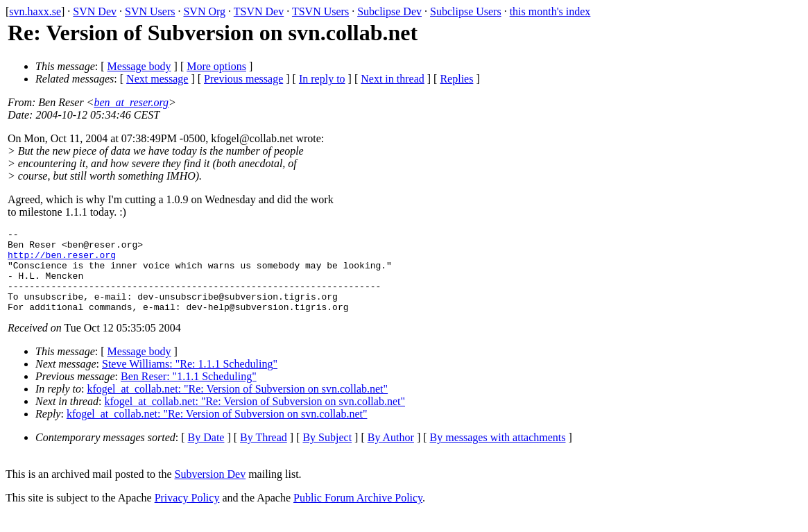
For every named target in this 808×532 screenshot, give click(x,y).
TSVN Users (320, 11)
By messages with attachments (498, 454)
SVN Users (150, 11)
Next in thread (393, 79)
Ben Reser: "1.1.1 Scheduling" (189, 393)
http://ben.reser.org (62, 261)
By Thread (264, 454)
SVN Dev (95, 11)
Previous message (243, 79)
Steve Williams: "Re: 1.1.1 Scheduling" (190, 380)
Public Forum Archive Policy (358, 514)
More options (216, 66)
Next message (157, 79)
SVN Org (204, 11)
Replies (456, 79)
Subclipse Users (466, 11)
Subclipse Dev (389, 11)
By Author (391, 454)
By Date (206, 454)
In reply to (322, 79)
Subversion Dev (210, 491)
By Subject (327, 454)
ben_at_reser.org (131, 102)
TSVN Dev (259, 11)
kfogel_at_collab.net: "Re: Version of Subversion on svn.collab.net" (238, 405)
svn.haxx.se (35, 11)
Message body (139, 66)
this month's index (550, 11)
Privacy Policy (187, 514)
